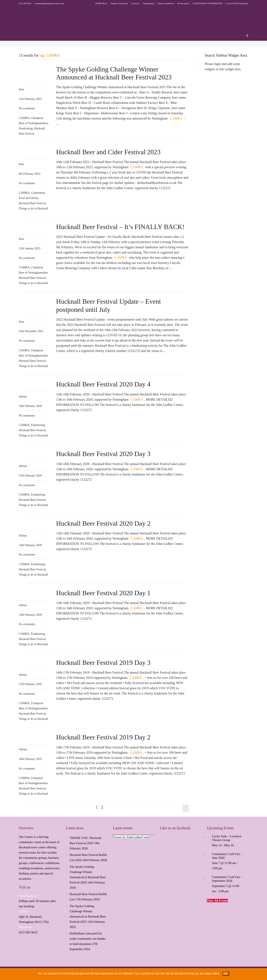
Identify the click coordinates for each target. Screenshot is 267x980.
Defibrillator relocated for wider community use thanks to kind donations (88, 939)
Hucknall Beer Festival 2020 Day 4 (103, 384)
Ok (226, 973)
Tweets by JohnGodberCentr (131, 837)
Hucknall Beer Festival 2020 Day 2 (103, 523)
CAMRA (24, 118)
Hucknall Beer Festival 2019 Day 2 (103, 737)
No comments (27, 108)
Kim (21, 89)
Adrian (23, 397)
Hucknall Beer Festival (32, 203)
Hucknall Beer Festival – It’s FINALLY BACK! (120, 227)
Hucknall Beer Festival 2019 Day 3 (103, 663)
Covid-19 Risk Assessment (237, 3)
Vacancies (135, 3)
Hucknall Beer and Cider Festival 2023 (108, 152)
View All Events (217, 901)
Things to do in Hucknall (33, 208)
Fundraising (26, 128)
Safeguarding (148, 3)
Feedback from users (119, 3)
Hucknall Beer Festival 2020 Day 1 (103, 593)
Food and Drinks (29, 198)
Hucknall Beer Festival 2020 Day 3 (103, 454)
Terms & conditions (166, 3)
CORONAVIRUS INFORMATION (208, 3)
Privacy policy (183, 3)
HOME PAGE (101, 3)
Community (38, 193)
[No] (262, 974)
